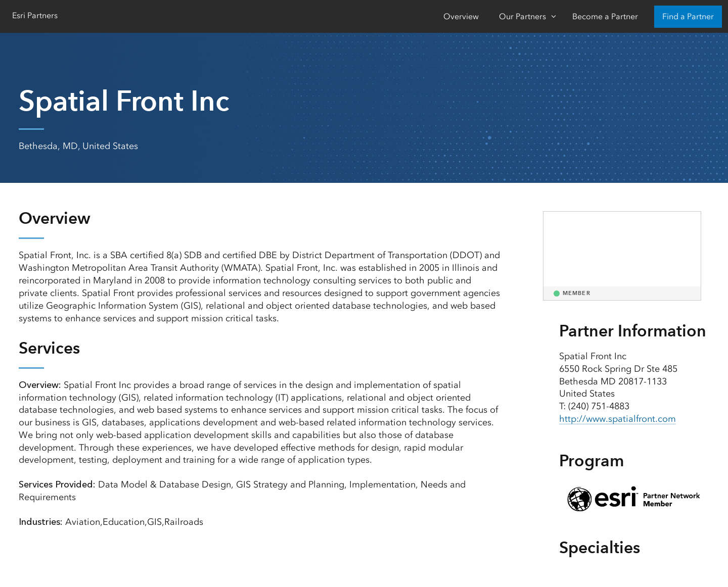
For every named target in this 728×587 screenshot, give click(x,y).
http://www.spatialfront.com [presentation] (618, 419)
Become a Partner (605, 16)
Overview (461, 16)
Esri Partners (35, 15)
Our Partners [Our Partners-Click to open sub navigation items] (522, 16)
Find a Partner (688, 16)
